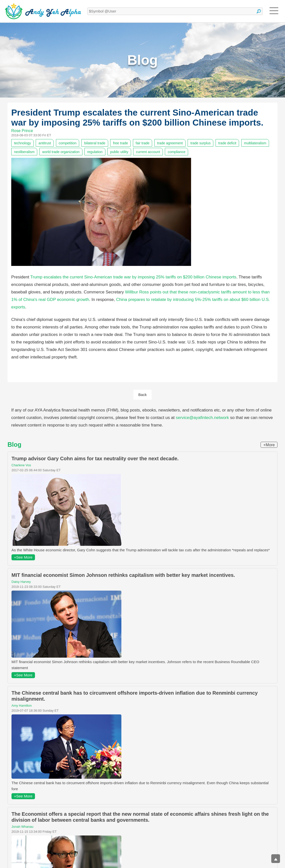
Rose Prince (22, 131)
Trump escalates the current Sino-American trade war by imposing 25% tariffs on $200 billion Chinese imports (133, 277)
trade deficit (227, 143)
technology (22, 143)
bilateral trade (95, 143)
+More (269, 445)
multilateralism (255, 143)
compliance (176, 152)
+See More (23, 557)
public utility (119, 152)
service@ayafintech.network (202, 418)
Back (142, 395)
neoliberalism (24, 152)
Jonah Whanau (22, 827)
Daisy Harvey (21, 582)
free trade (120, 143)
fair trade (142, 143)
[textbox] (175, 11)
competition (68, 143)
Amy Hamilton (22, 706)
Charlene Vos (21, 465)
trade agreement (170, 143)
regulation (95, 152)
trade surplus (200, 143)
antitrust (45, 143)
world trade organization (61, 152)
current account (148, 152)
